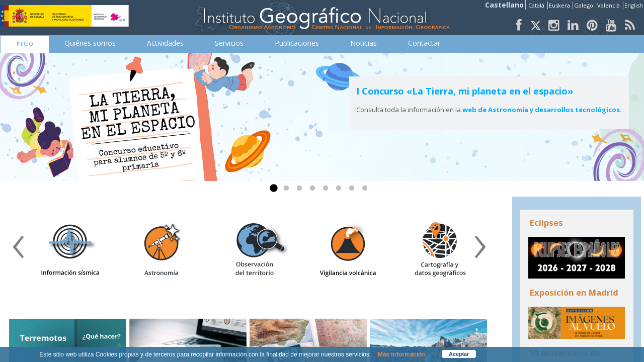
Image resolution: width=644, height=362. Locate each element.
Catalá (537, 5)
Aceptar (459, 354)
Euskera (560, 5)
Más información (402, 354)
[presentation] (18, 250)
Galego (584, 5)
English (634, 5)
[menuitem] (25, 43)
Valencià (609, 5)
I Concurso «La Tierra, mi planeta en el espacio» (465, 91)
